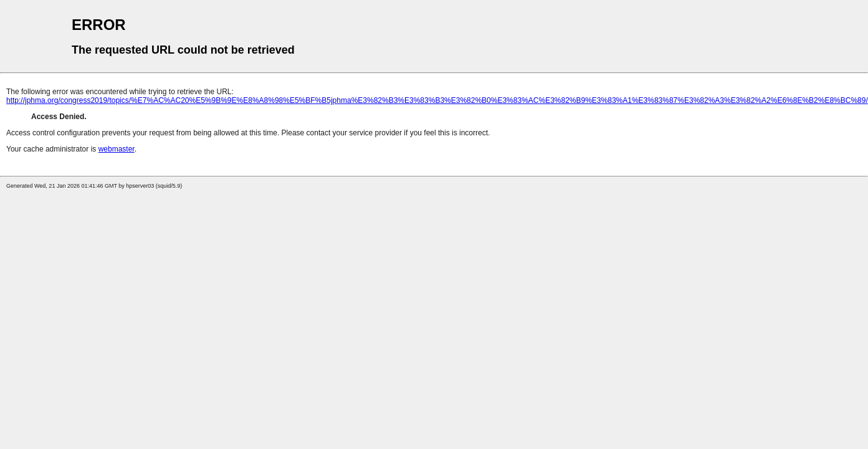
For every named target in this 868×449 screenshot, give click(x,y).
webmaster (117, 149)
